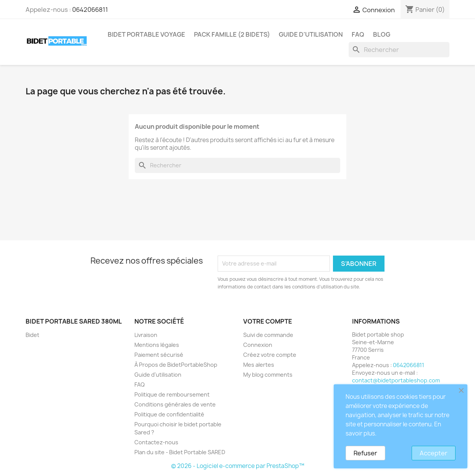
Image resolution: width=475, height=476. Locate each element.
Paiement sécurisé (159, 355)
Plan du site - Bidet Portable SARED (180, 452)
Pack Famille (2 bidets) (232, 34)
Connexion (258, 345)
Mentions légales (157, 345)
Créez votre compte (270, 355)
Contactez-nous (156, 442)
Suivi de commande (268, 335)
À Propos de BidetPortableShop (176, 365)
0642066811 (90, 10)
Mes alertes (259, 365)
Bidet (32, 335)
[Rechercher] (399, 50)
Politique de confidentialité (169, 414)
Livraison (146, 335)
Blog (382, 34)
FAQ (358, 34)
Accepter (434, 453)
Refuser (365, 453)
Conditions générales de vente (175, 404)
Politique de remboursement (172, 394)
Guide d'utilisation (311, 34)
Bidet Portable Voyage (146, 34)
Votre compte (268, 321)
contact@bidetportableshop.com (396, 380)
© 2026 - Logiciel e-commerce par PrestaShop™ (238, 466)
